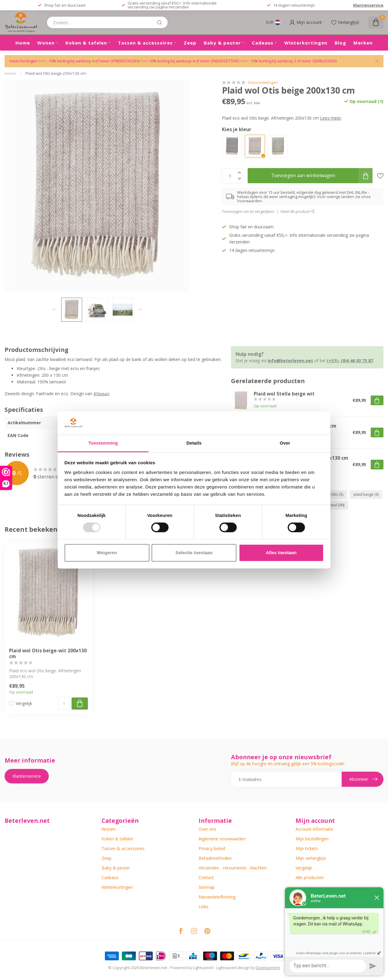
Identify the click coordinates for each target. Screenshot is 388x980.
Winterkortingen (306, 43)
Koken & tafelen (86, 43)
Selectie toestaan (194, 553)
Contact (206, 877)
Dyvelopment (268, 968)
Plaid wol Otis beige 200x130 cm (56, 73)
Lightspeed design (233, 968)
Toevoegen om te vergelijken (248, 212)
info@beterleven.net (290, 361)
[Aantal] (64, 704)
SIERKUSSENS (325, 61)
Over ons (207, 829)
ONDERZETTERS (225, 61)
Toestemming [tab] (103, 443)
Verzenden (179, 7)
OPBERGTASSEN (125, 61)
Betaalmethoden (215, 858)
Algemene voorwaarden (222, 839)
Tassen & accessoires (145, 43)
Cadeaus (263, 43)
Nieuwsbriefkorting (217, 897)
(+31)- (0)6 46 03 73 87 (350, 361)
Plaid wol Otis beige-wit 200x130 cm (48, 654)
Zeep (190, 43)
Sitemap (207, 887)
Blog (340, 43)
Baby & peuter (222, 43)
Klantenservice (368, 5)
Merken (363, 43)
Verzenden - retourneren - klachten (233, 868)
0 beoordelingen (263, 83)
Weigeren (107, 553)
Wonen (46, 43)
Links (204, 907)
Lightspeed (203, 968)
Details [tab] (194, 443)
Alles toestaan (281, 553)
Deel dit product (298, 212)
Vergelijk (24, 703)
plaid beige (366, 494)
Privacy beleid (212, 848)
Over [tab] (285, 443)
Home (23, 43)
